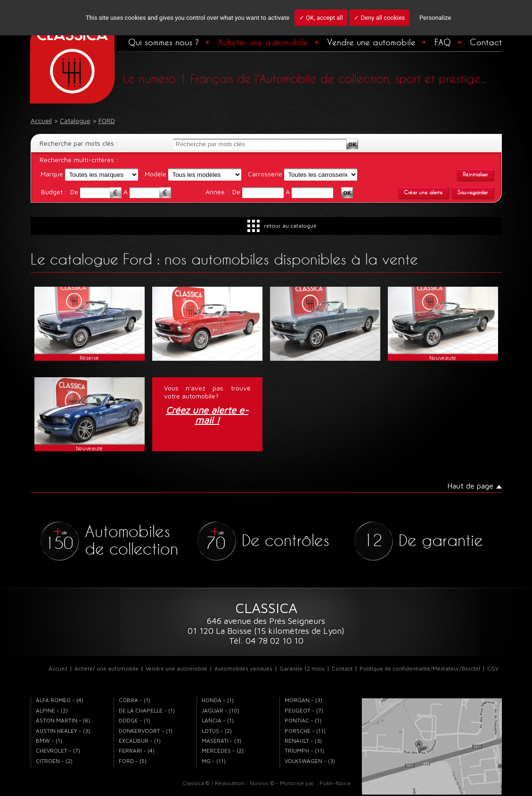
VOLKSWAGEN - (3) (310, 761)
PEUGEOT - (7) (304, 710)
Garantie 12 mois (302, 668)
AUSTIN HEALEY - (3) (63, 731)
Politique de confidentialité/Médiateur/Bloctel (420, 668)
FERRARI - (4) (137, 750)
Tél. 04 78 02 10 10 (266, 641)
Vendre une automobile (371, 42)
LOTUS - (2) (217, 731)
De (75, 192)
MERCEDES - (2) (223, 750)
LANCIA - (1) (218, 720)
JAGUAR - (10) (221, 710)
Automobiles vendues (243, 668)
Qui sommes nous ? (164, 42)
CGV (493, 668)
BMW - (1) (49, 741)
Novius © (262, 783)
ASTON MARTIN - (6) (63, 720)
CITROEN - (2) (54, 761)
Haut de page (470, 486)
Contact (486, 42)
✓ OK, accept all (321, 18)
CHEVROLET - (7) (58, 750)
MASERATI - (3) (221, 741)
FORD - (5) (133, 761)
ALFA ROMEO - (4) (60, 700)
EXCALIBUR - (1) (140, 741)
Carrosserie (265, 174)
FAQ (443, 42)
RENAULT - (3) (303, 741)
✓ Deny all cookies (379, 18)
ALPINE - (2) (52, 710)
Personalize (435, 18)
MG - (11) (214, 761)
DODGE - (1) (135, 720)
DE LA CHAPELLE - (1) (147, 710)
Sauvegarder (473, 192)
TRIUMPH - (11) (304, 750)
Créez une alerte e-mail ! (207, 415)
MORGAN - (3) (303, 700)
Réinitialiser (475, 174)
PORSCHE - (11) (305, 731)
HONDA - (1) (218, 700)
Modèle (156, 174)
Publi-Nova (335, 783)
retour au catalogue (290, 226)
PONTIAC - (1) (303, 720)
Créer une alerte (423, 192)
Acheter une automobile (263, 42)
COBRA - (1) (135, 700)
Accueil (58, 668)
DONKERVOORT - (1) (146, 731)
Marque (52, 174)
